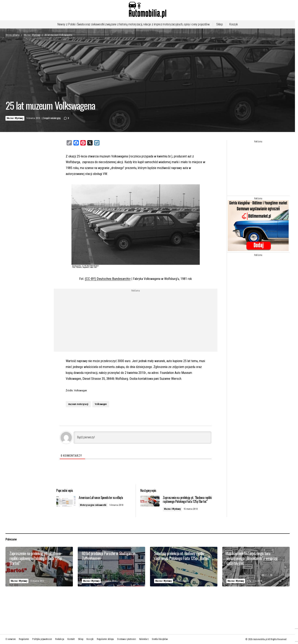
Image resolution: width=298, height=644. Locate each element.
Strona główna (12, 35)
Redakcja (60, 639)
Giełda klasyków (160, 639)
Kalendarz (144, 639)
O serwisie (11, 639)
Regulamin (24, 639)
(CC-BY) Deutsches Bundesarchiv (108, 278)
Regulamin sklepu (105, 639)
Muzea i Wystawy (32, 35)
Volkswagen (101, 404)
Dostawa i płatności (126, 639)
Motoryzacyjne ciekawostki (99, 509)
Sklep (219, 24)
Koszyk (233, 24)
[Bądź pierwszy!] (143, 437)
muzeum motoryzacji (78, 404)
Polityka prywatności (42, 639)
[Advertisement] (103, 320)
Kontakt (71, 639)
